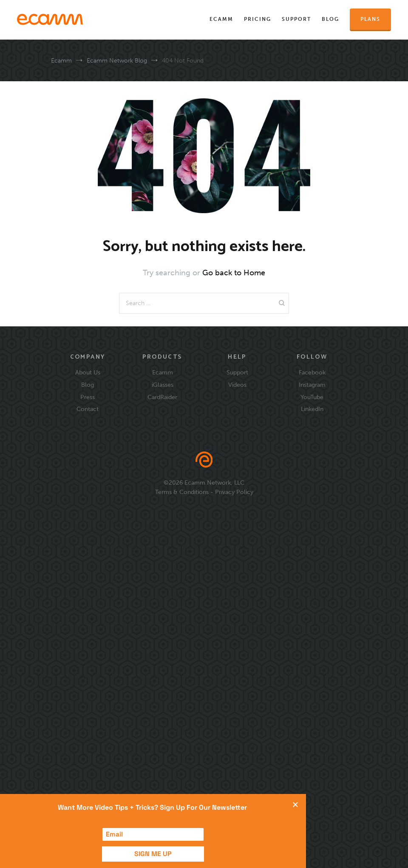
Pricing (258, 19)
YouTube (312, 397)
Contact (88, 409)
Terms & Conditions (182, 492)
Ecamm (221, 19)
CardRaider (162, 397)
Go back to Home (234, 273)
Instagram (312, 385)
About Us (88, 372)
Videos (237, 385)
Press (88, 397)
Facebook (312, 372)
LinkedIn (312, 409)
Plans (370, 19)
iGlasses (163, 385)
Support (296, 19)
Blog (330, 19)
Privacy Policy (234, 492)
